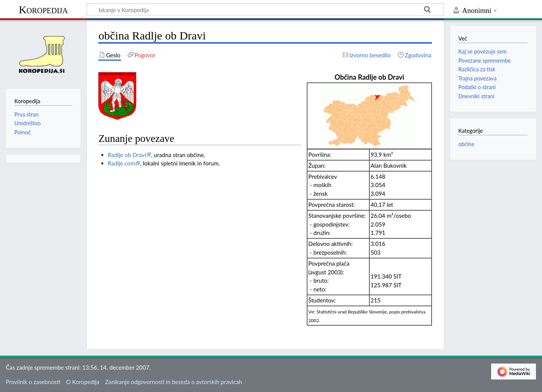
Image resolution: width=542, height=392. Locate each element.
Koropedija (43, 10)
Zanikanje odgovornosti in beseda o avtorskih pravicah (174, 382)
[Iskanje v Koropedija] (265, 9)
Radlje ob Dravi (127, 155)
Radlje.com (122, 163)
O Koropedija (83, 382)
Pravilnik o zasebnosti (33, 382)
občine (466, 144)
